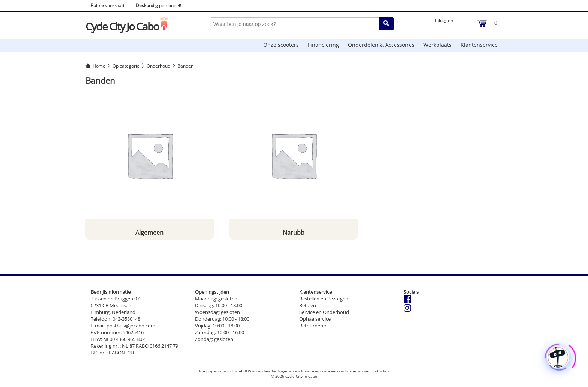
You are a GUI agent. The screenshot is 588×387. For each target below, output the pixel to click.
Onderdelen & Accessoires (381, 45)
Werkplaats (437, 45)
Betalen (308, 305)
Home (99, 66)
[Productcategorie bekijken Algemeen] (150, 165)
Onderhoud (158, 66)
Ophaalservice (315, 319)
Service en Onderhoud (324, 312)
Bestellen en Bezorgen (324, 298)
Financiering (323, 45)
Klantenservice (479, 45)
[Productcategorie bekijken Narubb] (294, 165)
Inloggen (444, 20)
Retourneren (313, 325)
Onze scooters (281, 45)
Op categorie (126, 66)
